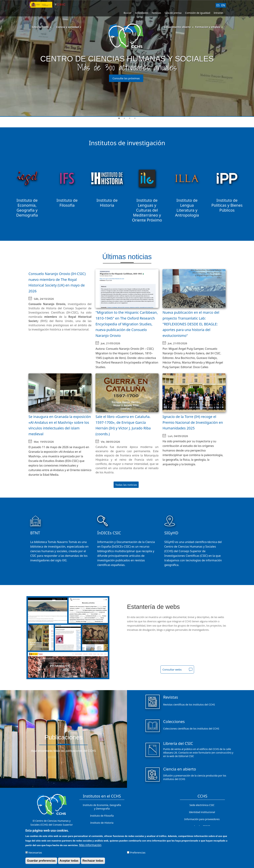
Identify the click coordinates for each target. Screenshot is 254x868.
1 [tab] (119, 118)
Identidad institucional (202, 812)
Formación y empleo (208, 27)
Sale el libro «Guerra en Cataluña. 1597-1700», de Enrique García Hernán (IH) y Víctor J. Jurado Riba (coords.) (123, 425)
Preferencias (138, 853)
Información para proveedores (202, 819)
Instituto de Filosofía (102, 816)
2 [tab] (124, 118)
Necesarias (35, 853)
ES (218, 5)
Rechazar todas (93, 861)
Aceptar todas (69, 861)
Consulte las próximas (126, 78)
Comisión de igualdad (198, 13)
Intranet (218, 13)
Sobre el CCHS (41, 27)
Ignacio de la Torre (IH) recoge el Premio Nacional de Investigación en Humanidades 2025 (193, 422)
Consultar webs (172, 669)
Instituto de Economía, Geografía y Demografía (102, 807)
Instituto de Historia (102, 823)
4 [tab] (135, 118)
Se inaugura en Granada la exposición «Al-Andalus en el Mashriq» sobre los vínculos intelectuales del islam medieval (60, 425)
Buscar (128, 13)
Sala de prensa (173, 13)
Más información (90, 845)
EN (223, 5)
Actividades (142, 13)
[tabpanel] (127, 58)
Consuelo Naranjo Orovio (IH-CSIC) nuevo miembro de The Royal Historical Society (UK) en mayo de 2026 (57, 282)
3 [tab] (130, 118)
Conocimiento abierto (177, 27)
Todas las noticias (126, 485)
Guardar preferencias (41, 861)
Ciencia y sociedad (69, 27)
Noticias (156, 13)
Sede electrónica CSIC (202, 805)
